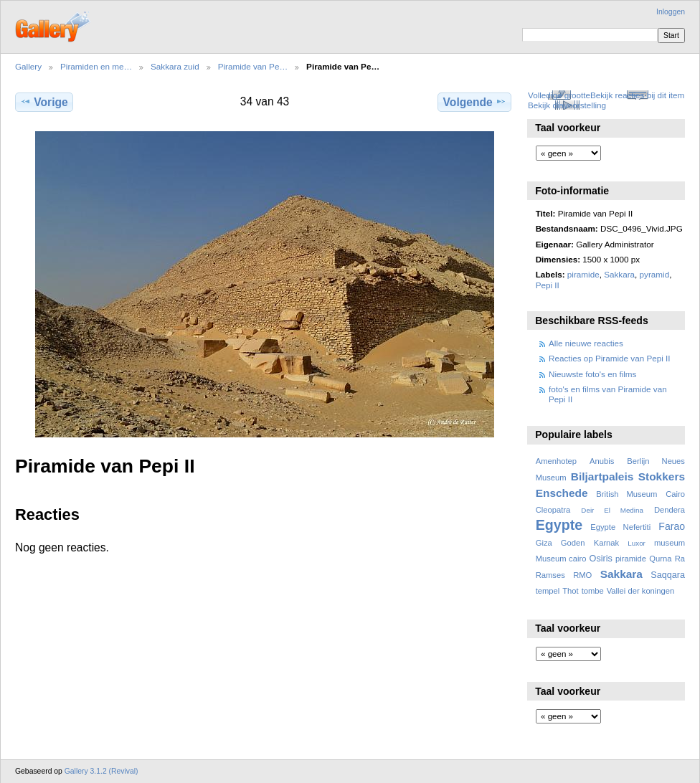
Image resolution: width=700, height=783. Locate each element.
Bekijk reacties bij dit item (637, 95)
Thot (570, 591)
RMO (582, 575)
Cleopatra (553, 510)
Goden (573, 543)
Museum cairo (561, 559)
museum (670, 543)
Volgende (475, 102)
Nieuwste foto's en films (592, 374)
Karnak (607, 543)
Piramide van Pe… (253, 66)
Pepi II (548, 285)
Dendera (670, 510)
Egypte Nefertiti (620, 527)
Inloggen (671, 12)
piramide (583, 274)
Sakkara (619, 274)
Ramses (550, 575)
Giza (544, 543)
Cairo (675, 494)
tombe (593, 591)
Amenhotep (556, 461)
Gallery (28, 66)
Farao (672, 526)
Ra (680, 559)
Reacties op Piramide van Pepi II (610, 358)
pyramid (655, 274)
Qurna (660, 559)
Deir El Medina (612, 510)
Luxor (637, 543)
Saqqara (668, 575)
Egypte (559, 525)
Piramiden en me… (96, 66)
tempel (548, 591)
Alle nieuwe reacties (586, 343)
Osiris (601, 559)
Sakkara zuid (175, 66)
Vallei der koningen (641, 591)
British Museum (626, 494)
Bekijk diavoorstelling (567, 105)
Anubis (602, 461)
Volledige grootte (559, 95)
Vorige (44, 102)
